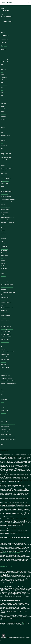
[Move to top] (3, 636)
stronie (22, 623)
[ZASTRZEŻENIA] (15, 540)
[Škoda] (7, 3)
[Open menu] (29, 3)
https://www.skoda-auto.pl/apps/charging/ (12, 553)
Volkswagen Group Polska (6, 566)
